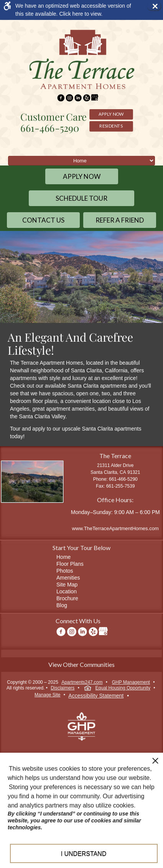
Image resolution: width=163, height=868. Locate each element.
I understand (84, 854)
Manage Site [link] (47, 695)
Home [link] (63, 557)
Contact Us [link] (43, 220)
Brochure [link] (67, 598)
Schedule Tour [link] (81, 198)
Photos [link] (65, 571)
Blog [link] (62, 605)
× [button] (156, 6)
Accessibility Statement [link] (96, 696)
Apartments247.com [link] (82, 682)
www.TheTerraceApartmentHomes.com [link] (115, 528)
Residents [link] (111, 126)
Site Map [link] (67, 585)
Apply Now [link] (111, 114)
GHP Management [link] (131, 682)
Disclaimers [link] (63, 688)
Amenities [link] (68, 578)
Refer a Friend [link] (120, 220)
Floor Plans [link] (70, 564)
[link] (75, 10)
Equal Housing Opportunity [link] (117, 689)
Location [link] (67, 591)
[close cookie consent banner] (155, 760)
